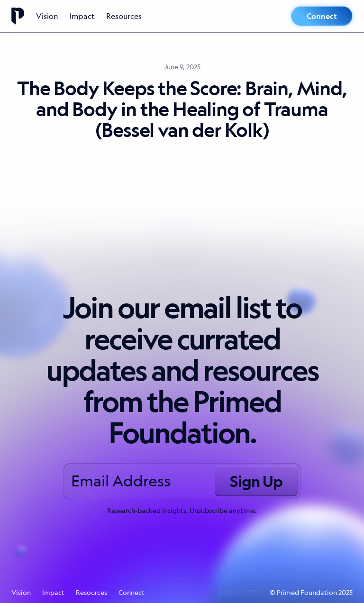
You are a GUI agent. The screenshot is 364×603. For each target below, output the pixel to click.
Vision (47, 16)
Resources (124, 16)
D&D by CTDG (240, 592)
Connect (322, 16)
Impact (82, 16)
